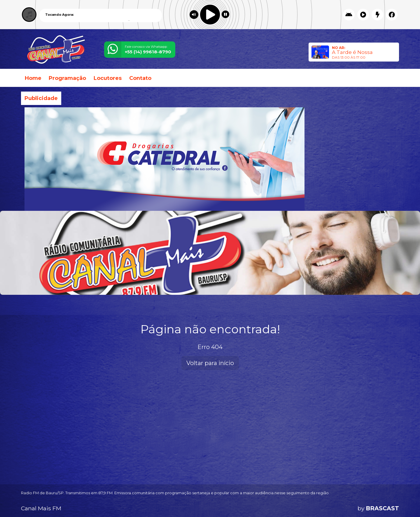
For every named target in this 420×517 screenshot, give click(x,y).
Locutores (108, 78)
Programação (67, 78)
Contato (140, 78)
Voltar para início (210, 363)
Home (33, 78)
